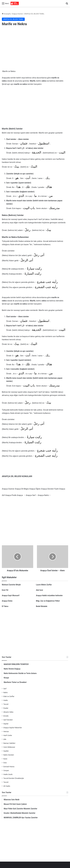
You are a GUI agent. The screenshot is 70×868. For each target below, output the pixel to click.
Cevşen (6, 770)
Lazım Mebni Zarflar (44, 585)
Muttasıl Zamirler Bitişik (11, 585)
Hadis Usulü (8, 774)
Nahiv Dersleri (9, 755)
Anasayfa (6, 14)
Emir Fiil (5, 590)
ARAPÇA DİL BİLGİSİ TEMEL (34, 14)
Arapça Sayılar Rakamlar (13, 728)
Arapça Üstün (7, 601)
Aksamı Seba (8, 712)
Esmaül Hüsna (9, 767)
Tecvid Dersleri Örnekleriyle (14, 778)
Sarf (5, 689)
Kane (5, 759)
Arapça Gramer (17, 14)
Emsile (6, 716)
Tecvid (6, 704)
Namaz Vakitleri (9, 743)
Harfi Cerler (8, 735)
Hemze (6, 731)
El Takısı (5, 606)
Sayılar (6, 724)
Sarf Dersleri (8, 720)
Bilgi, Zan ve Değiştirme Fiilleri (48, 601)
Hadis (6, 700)
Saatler (6, 751)
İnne (5, 763)
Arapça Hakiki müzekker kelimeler (49, 595)
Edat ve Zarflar (9, 696)
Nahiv (6, 692)
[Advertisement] (35, 48)
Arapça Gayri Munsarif (11, 595)
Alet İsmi (40, 590)
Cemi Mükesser (9, 747)
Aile (5, 739)
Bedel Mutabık (42, 606)
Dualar (6, 708)
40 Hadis (7, 786)
